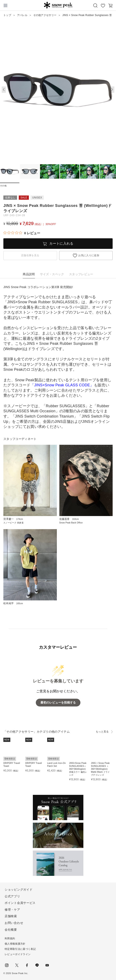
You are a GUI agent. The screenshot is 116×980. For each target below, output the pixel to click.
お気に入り (103, 5)
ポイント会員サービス (20, 903)
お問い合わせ (14, 923)
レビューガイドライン (18, 954)
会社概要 (11, 930)
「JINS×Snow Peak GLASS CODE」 (62, 385)
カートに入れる (61, 243)
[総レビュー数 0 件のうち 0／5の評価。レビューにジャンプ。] (22, 233)
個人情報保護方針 (15, 944)
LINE (37, 965)
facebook (27, 965)
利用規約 (10, 938)
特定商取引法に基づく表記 (20, 949)
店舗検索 (11, 916)
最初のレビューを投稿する (58, 703)
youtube (47, 965)
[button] (112, 90)
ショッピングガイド (19, 890)
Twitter (17, 965)
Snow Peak (58, 5)
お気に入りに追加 (89, 255)
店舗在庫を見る (30, 255)
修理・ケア (12, 910)
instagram (7, 965)
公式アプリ (12, 896)
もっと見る (102, 732)
